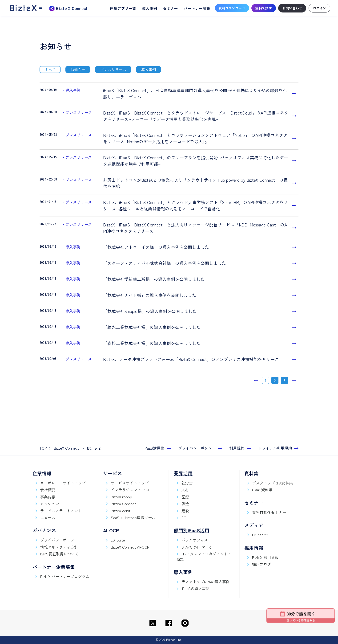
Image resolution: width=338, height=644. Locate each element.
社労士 (187, 483)
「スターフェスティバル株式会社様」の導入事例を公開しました (165, 263)
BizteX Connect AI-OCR (130, 547)
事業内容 (48, 497)
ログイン (319, 8)
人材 (185, 490)
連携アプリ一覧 (123, 8)
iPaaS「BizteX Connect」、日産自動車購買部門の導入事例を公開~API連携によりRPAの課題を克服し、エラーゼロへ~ (195, 93)
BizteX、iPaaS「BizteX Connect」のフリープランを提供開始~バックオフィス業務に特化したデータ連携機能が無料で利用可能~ (196, 161)
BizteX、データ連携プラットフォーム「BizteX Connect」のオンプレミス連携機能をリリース (191, 359)
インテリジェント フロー (132, 490)
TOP (43, 448)
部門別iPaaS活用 (191, 530)
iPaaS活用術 (154, 448)
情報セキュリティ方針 (59, 547)
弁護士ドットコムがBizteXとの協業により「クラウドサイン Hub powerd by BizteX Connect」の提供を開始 (195, 183)
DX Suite (118, 540)
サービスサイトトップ (130, 483)
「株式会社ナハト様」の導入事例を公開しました (150, 295)
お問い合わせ (292, 8)
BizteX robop (121, 497)
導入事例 (149, 8)
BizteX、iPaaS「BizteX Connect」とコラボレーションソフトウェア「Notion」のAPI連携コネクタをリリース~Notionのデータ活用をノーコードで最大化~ (195, 138)
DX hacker (260, 535)
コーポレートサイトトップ (63, 483)
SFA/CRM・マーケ (197, 547)
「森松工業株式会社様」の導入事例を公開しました (152, 343)
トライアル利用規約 (275, 448)
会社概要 (48, 490)
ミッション (50, 504)
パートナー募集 (197, 8)
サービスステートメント (61, 511)
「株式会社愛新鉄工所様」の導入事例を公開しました (154, 279)
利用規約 (237, 448)
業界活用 (183, 473)
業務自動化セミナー (269, 512)
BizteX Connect (66, 448)
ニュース (48, 517)
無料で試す (264, 8)
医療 (185, 497)
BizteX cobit (121, 511)
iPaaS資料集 (262, 490)
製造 (185, 504)
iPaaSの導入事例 (195, 588)
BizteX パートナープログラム (65, 576)
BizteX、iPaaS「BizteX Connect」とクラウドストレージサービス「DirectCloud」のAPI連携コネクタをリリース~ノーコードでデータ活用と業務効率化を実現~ (196, 116)
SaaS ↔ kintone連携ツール (133, 517)
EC (184, 517)
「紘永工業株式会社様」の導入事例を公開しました (152, 327)
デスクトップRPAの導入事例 (206, 582)
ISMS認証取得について (59, 554)
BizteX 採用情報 (265, 557)
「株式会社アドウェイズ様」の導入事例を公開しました (156, 247)
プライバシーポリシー (197, 448)
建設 (185, 511)
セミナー (170, 8)
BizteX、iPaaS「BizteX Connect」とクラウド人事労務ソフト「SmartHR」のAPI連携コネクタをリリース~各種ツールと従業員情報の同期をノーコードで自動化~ (195, 205)
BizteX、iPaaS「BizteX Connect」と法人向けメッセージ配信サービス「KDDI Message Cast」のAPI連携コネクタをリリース (195, 228)
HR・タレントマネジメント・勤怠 (204, 556)
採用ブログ (262, 564)
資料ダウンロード (232, 8)
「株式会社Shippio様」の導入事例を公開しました (150, 311)
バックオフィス (195, 540)
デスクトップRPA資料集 (272, 483)
